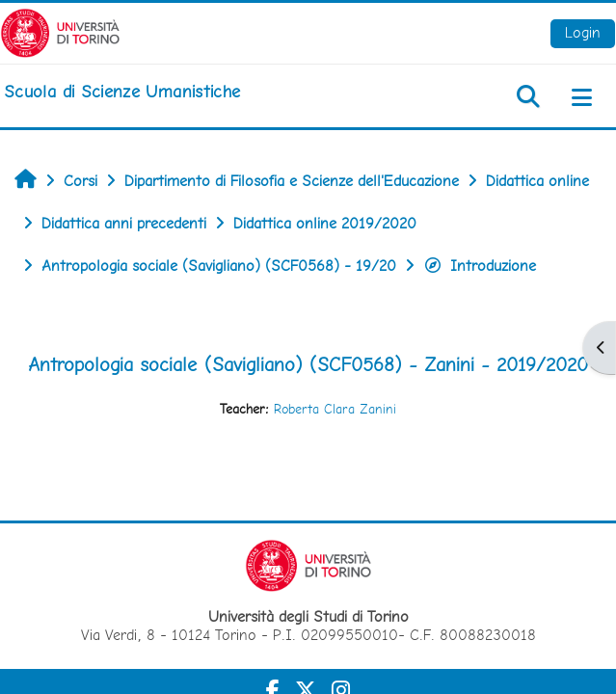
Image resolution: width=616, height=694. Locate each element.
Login (583, 32)
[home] (122, 92)
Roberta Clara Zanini (335, 409)
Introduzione (480, 266)
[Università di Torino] (60, 31)
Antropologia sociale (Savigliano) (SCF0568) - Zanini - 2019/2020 (308, 364)
